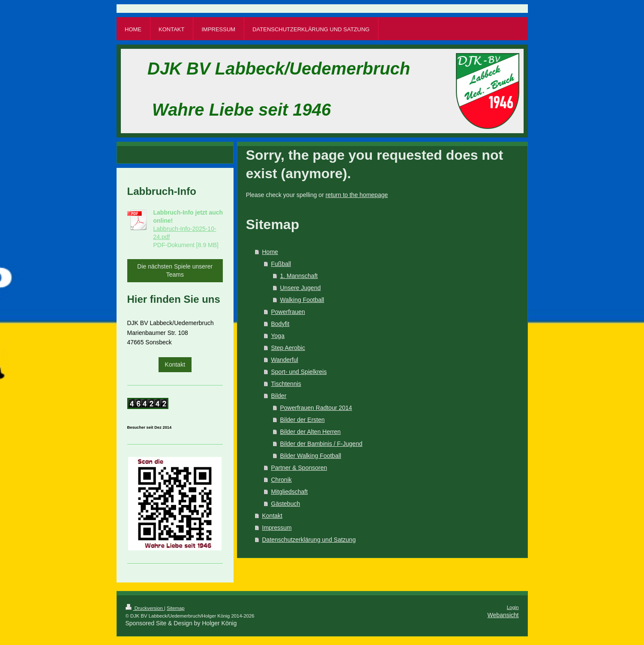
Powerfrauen (288, 312)
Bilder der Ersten (303, 420)
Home (270, 252)
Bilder (279, 396)
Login (513, 607)
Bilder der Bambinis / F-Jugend (321, 444)
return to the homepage (357, 195)
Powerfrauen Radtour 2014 (316, 408)
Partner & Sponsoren (299, 468)
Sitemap (176, 608)
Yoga (278, 336)
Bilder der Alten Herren (311, 432)
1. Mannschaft (299, 276)
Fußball (281, 264)
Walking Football (302, 300)
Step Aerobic (288, 348)
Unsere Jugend (301, 288)
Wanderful (285, 360)
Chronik (282, 480)
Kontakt (272, 516)
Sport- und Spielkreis (299, 372)
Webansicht (503, 615)
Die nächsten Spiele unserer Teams (175, 270)
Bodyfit (280, 324)
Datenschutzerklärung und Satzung (309, 540)
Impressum (277, 528)
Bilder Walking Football (311, 456)
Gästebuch (286, 504)
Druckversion (145, 608)
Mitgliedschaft (290, 492)
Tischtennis (286, 384)
